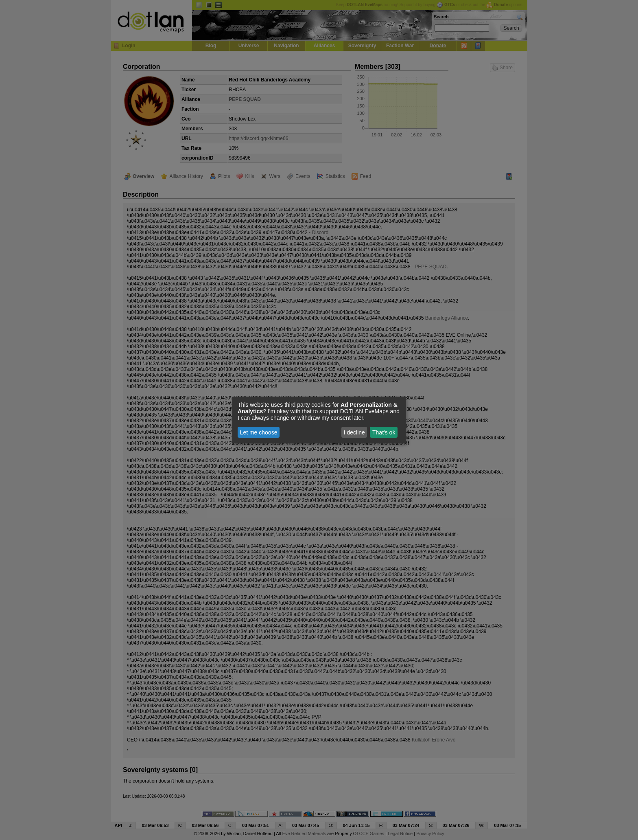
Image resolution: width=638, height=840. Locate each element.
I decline (354, 432)
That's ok (384, 432)
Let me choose (259, 432)
